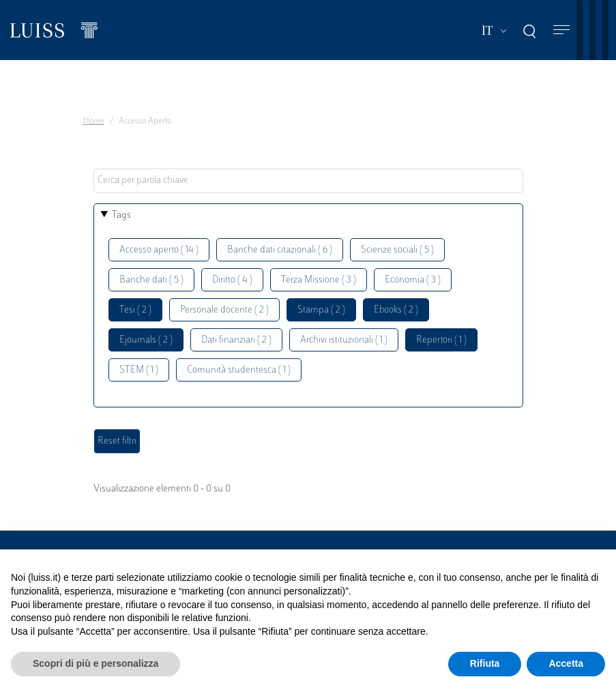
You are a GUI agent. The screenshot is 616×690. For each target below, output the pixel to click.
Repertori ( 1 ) (441, 340)
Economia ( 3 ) (413, 280)
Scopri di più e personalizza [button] (96, 663)
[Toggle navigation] (561, 30)
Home (94, 121)
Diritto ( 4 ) (232, 280)
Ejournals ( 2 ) (146, 340)
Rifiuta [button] (485, 663)
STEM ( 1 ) (139, 370)
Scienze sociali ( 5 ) (397, 250)
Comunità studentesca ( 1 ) (239, 370)
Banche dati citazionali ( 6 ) (280, 250)
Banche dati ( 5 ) (151, 280)
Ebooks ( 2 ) (396, 310)
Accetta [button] (566, 663)
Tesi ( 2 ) (135, 310)
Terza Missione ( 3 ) (319, 280)
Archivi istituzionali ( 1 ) (344, 340)
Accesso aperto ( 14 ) (159, 250)
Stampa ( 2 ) (321, 310)
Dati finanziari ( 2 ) (236, 340)
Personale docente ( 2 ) (224, 310)
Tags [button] (121, 215)
